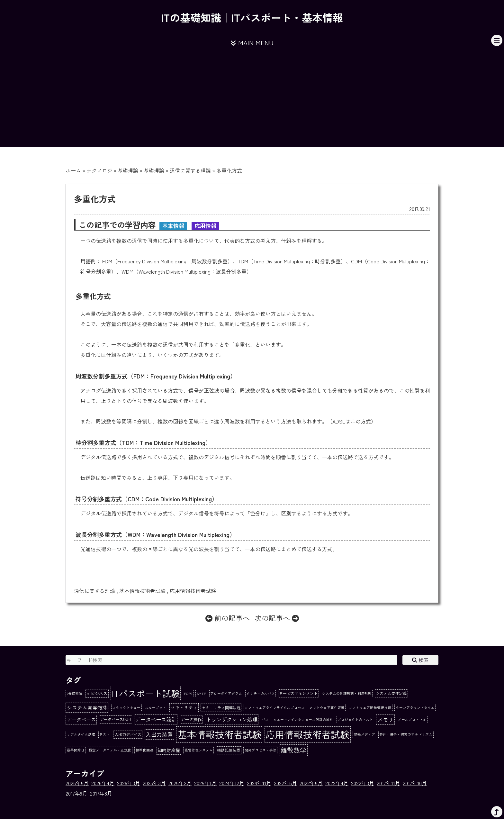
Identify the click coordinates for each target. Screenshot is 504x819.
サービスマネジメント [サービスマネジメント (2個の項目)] (298, 693)
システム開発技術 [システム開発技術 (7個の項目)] (87, 708)
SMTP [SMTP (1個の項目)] (201, 693)
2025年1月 (205, 783)
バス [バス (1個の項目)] (265, 719)
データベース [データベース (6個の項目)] (81, 719)
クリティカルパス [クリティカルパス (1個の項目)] (261, 693)
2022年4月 (337, 783)
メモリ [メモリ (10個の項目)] (386, 719)
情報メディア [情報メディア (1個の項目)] (364, 734)
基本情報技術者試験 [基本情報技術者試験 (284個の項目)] (219, 734)
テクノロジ (99, 170)
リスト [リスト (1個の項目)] (105, 734)
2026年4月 (103, 783)
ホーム (73, 170)
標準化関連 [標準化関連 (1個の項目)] (144, 750)
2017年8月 (101, 793)
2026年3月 (129, 783)
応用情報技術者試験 (193, 591)
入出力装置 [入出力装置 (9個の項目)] (159, 734)
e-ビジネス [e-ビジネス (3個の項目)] (97, 693)
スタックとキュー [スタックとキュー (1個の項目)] (126, 708)
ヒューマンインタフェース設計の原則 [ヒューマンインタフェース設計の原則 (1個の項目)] (303, 719)
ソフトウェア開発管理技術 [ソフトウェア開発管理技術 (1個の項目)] (370, 708)
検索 (420, 660)
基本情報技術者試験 (142, 591)
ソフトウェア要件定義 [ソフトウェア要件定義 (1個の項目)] (327, 708)
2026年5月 (77, 783)
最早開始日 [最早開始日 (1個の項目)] (76, 750)
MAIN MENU (252, 43)
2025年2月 (180, 783)
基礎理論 (128, 170)
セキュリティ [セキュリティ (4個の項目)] (184, 707)
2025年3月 (154, 783)
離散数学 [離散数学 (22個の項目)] (293, 750)
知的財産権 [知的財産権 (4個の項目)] (169, 750)
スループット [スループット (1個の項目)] (156, 708)
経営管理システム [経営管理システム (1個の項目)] (199, 750)
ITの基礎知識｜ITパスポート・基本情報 (252, 17)
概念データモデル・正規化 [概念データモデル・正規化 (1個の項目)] (110, 750)
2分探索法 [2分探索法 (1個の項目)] (75, 693)
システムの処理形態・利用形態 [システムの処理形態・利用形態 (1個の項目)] (347, 693)
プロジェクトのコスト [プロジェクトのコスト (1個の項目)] (355, 719)
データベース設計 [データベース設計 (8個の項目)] (156, 719)
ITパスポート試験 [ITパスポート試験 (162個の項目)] (146, 693)
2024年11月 (259, 783)
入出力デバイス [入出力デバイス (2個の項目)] (128, 734)
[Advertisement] (252, 102)
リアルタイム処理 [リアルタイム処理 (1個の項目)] (81, 734)
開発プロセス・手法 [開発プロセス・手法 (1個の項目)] (261, 750)
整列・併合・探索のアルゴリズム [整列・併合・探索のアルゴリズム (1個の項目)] (406, 734)
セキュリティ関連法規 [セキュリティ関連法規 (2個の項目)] (221, 708)
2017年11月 (388, 783)
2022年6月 (285, 783)
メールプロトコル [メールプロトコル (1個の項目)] (412, 719)
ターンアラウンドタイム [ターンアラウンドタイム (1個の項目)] (415, 708)
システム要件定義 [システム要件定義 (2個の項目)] (391, 693)
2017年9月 (76, 793)
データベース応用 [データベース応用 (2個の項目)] (115, 719)
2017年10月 (415, 783)
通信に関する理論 (190, 170)
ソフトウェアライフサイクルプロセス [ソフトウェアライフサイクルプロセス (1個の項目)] (275, 708)
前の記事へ (228, 618)
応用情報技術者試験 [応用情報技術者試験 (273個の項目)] (307, 734)
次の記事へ (277, 618)
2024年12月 (232, 783)
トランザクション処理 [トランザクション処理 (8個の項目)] (232, 719)
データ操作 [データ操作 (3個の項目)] (191, 719)
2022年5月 (311, 783)
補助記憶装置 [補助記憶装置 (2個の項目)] (229, 750)
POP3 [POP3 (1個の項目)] (188, 693)
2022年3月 (363, 783)
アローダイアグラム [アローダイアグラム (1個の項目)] (226, 693)
